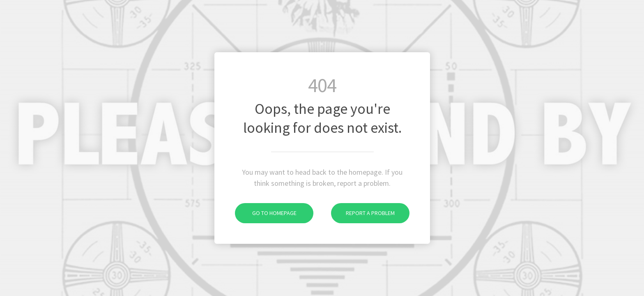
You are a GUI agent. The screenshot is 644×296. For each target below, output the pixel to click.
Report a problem (363, 213)
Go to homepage (266, 213)
